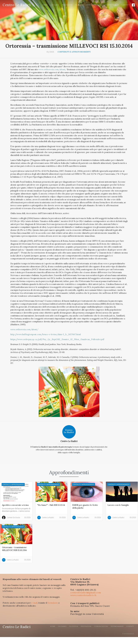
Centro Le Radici (69, 441)
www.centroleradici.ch (83, 595)
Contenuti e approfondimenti (74, 52)
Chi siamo (55, 5)
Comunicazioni (101, 626)
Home (45, 5)
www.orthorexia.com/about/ (53, 69)
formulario (53, 603)
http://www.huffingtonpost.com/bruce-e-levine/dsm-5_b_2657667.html (46, 334)
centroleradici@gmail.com (86, 592)
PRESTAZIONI (67, 5)
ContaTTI (126, 5)
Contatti (130, 626)
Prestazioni (86, 626)
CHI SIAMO (62, 626)
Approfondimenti (94, 5)
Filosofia (79, 5)
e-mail (34, 603)
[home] (17, 4)
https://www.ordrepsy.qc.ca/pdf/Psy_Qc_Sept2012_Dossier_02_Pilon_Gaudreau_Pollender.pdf (57, 339)
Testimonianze (112, 5)
